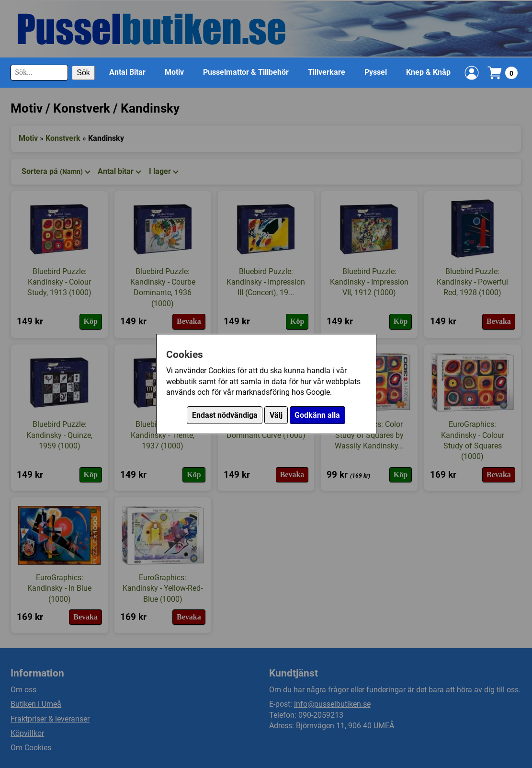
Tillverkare (327, 72)
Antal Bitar (127, 72)
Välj (276, 415)
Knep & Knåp (428, 72)
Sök (83, 73)
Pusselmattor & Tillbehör (246, 72)
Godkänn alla (317, 415)
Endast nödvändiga (225, 415)
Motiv (174, 72)
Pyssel (376, 72)
